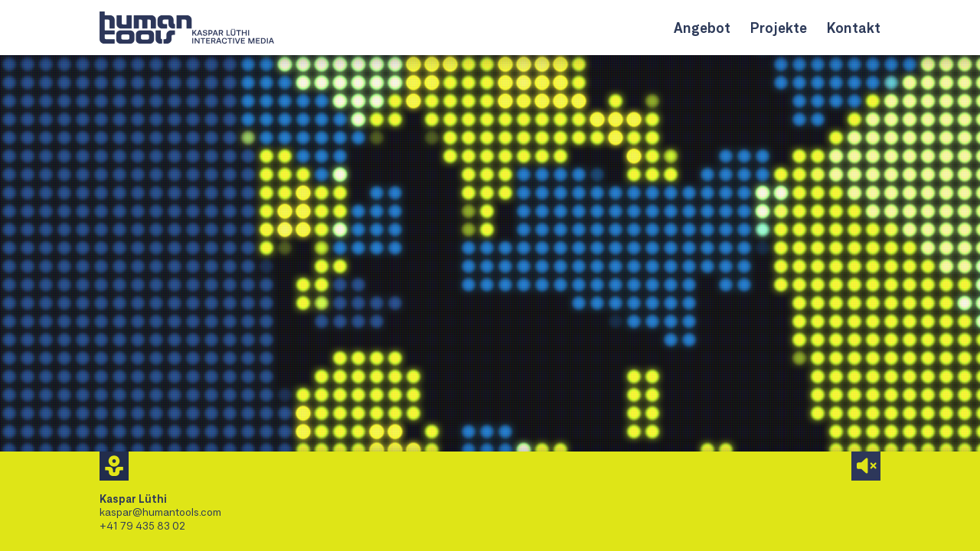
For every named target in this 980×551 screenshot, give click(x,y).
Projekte (778, 28)
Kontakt (854, 28)
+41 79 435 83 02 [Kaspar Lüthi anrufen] (142, 525)
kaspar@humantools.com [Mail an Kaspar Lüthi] (160, 512)
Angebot (702, 28)
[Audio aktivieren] (866, 466)
